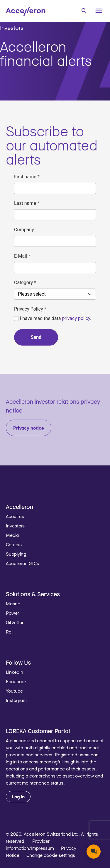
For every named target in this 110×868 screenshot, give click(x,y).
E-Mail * (22, 256)
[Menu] (99, 11)
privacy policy (76, 318)
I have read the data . (53, 318)
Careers (14, 544)
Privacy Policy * (30, 309)
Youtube (14, 691)
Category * (25, 283)
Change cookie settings (51, 855)
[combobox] (84, 10)
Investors (12, 28)
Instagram (16, 700)
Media (12, 535)
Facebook (16, 681)
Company (24, 230)
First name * (27, 177)
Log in (18, 797)
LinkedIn (15, 672)
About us (15, 516)
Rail (10, 632)
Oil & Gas (15, 622)
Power (12, 613)
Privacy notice (29, 428)
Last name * (27, 203)
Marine (13, 604)
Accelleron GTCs (22, 563)
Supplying (16, 554)
